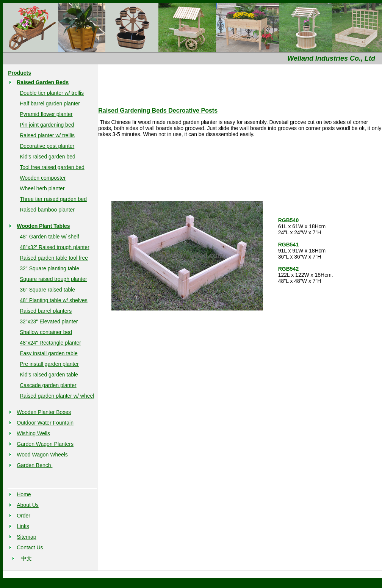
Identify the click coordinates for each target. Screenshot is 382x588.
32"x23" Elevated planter (49, 321)
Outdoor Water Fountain (45, 423)
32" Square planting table (49, 268)
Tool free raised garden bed (52, 167)
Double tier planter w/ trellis (52, 93)
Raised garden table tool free (54, 258)
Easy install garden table (49, 353)
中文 (27, 558)
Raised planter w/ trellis (47, 135)
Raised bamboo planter (47, 210)
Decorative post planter (47, 146)
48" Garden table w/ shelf (49, 237)
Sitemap (26, 537)
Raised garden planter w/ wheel (57, 396)
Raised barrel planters (46, 311)
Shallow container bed (46, 332)
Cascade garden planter (48, 385)
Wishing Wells (33, 433)
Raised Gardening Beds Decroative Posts (158, 111)
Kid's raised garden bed (48, 157)
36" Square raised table (47, 290)
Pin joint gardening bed (47, 125)
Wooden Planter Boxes (44, 412)
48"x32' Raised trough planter (55, 247)
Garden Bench (34, 465)
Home (24, 494)
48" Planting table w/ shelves (54, 300)
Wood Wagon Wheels (42, 455)
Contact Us (30, 547)
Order (23, 516)
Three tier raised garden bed (53, 199)
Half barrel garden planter (50, 103)
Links (23, 526)
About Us (28, 505)
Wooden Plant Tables (43, 226)
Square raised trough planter (53, 279)
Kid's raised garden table (49, 375)
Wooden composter (43, 178)
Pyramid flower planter (46, 114)
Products (20, 73)
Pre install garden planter (49, 364)
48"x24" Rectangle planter (50, 343)
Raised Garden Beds (43, 82)
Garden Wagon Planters (45, 444)
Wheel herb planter (42, 188)
